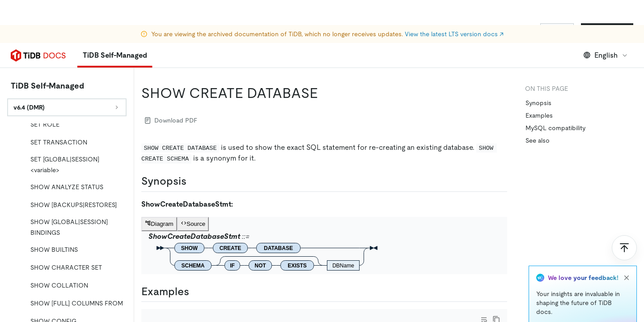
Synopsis (538, 103)
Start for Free (607, 30)
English (606, 55)
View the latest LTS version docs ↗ (454, 9)
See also (538, 140)
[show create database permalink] (325, 93)
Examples (539, 115)
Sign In (557, 30)
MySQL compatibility (555, 128)
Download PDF (171, 120)
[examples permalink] (196, 292)
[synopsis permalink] (194, 181)
